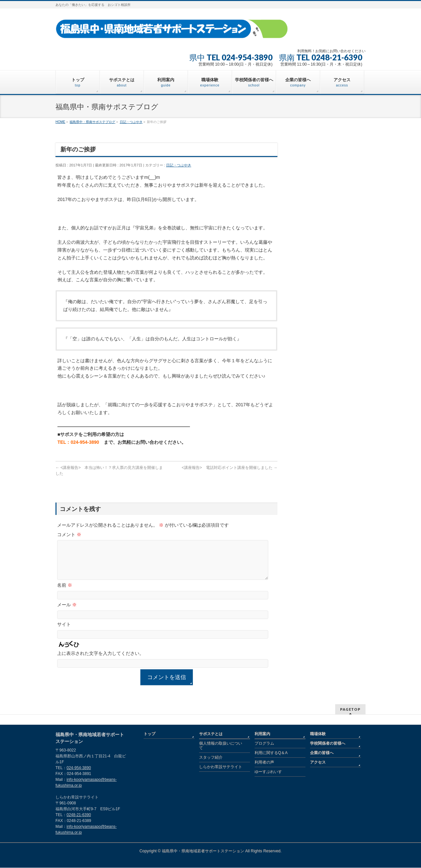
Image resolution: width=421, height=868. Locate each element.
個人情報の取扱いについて (221, 746)
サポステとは (211, 734)
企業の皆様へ (322, 753)
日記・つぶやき (179, 165)
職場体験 (318, 734)
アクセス (318, 763)
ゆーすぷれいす (268, 772)
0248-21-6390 (79, 815)
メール (67, 612)
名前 (65, 593)
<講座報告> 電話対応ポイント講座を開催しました (230, 468)
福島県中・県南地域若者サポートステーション (203, 851)
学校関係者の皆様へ (328, 744)
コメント (69, 535)
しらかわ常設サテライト (221, 767)
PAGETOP (350, 710)
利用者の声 (264, 763)
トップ (149, 734)
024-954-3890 (79, 768)
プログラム (264, 744)
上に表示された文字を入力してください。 (101, 661)
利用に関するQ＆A (271, 753)
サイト (64, 632)
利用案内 (262, 734)
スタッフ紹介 (211, 758)
